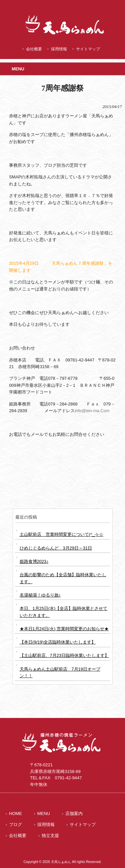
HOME (15, 813)
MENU (44, 813)
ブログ (15, 824)
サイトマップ (88, 49)
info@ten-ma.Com (92, 411)
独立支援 (50, 835)
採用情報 (59, 49)
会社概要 (34, 49)
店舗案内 (74, 813)
